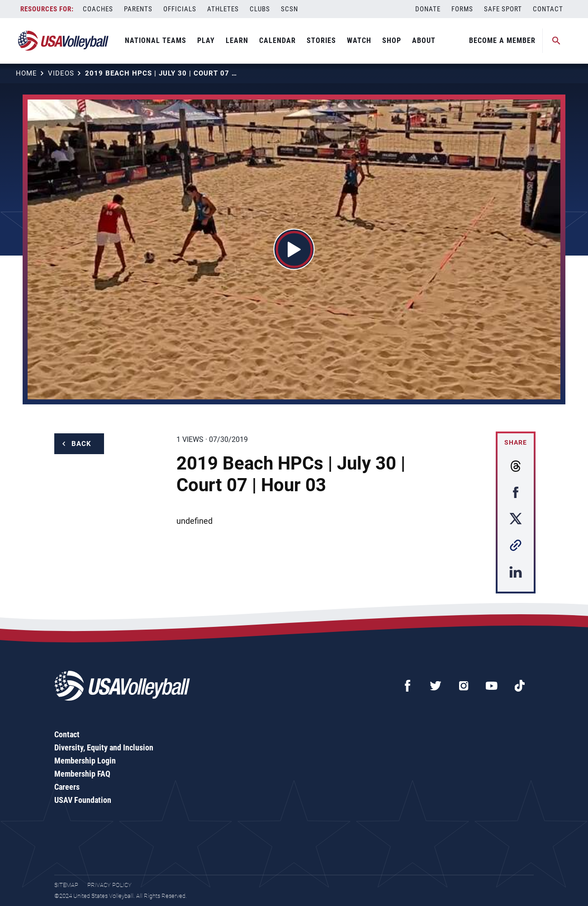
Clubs (260, 9)
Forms (462, 9)
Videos (61, 73)
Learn (237, 40)
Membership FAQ (82, 774)
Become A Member (502, 40)
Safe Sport (503, 9)
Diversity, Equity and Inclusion (104, 747)
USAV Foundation (83, 800)
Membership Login (85, 761)
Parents (138, 9)
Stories (321, 40)
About (424, 40)
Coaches (98, 9)
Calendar (277, 40)
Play (206, 40)
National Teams (156, 40)
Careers (67, 787)
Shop (392, 40)
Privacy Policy (109, 885)
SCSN (289, 9)
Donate (428, 9)
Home (26, 73)
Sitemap (66, 885)
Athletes (223, 9)
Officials (180, 9)
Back (81, 444)
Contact (548, 9)
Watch (359, 40)
